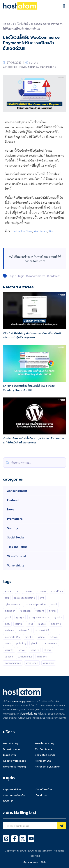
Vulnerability (48, 67)
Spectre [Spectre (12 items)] (35, 650)
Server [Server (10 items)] (22, 650)
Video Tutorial (17, 556)
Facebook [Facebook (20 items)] (26, 611)
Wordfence (40, 231)
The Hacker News (22, 231)
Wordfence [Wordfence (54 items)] (32, 663)
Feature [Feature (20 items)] (40, 611)
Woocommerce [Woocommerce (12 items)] (13, 663)
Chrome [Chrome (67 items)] (42, 591)
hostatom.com (35, 261)
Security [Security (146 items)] (9, 650)
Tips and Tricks (17, 547)
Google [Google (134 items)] (20, 617)
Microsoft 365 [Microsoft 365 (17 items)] (12, 637)
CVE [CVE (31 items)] (42, 598)
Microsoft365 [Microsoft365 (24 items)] (42, 630)
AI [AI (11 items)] (18, 591)
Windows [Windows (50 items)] (42, 656)
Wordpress (54, 276)
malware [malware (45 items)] (9, 630)
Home (7, 24)
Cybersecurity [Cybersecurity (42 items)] (12, 604)
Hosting (18, 701)
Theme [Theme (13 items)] (48, 650)
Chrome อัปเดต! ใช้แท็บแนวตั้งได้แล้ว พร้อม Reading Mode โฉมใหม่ (29, 388)
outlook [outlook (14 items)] (54, 637)
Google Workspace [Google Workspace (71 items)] (39, 617)
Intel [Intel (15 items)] (7, 624)
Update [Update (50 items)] (9, 656)
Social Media (15, 537)
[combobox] (34, 463)
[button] (64, 6)
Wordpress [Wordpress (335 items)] (49, 663)
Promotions (15, 519)
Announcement (17, 491)
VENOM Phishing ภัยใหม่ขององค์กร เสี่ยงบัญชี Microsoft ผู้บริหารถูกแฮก (32, 335)
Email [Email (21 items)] (54, 604)
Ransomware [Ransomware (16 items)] (50, 643)
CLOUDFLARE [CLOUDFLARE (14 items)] (57, 591)
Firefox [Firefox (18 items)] (53, 611)
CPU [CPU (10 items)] (7, 598)
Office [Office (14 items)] (41, 637)
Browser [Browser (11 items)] (28, 591)
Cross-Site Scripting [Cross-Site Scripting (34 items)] (24, 598)
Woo (51, 231)
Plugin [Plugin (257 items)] (35, 643)
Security (33, 67)
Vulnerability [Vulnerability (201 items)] (25, 656)
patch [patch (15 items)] (8, 643)
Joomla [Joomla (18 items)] (19, 624)
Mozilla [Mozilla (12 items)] (29, 637)
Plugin (21, 276)
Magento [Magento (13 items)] (56, 624)
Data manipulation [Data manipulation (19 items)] (35, 604)
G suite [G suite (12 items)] (58, 617)
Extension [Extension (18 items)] (10, 611)
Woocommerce (36, 276)
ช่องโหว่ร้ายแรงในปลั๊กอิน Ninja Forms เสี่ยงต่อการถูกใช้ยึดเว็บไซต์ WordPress (34, 440)
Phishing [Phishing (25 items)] (21, 643)
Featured (13, 500)
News (23, 67)
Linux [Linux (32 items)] (30, 624)
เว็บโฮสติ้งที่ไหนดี (29, 714)
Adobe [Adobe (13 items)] (8, 591)
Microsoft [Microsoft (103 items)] (25, 630)
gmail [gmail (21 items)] (8, 617)
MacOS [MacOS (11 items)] (42, 624)
